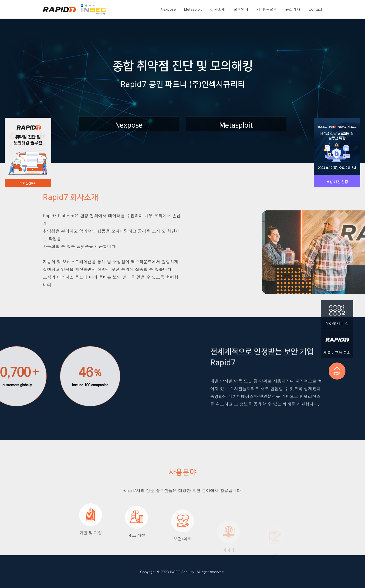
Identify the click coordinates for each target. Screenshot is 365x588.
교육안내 (241, 9)
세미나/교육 (267, 9)
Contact (315, 9)
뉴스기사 (293, 9)
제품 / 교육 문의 (337, 342)
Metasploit (193, 9)
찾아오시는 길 (337, 313)
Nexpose (168, 9)
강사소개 (218, 9)
